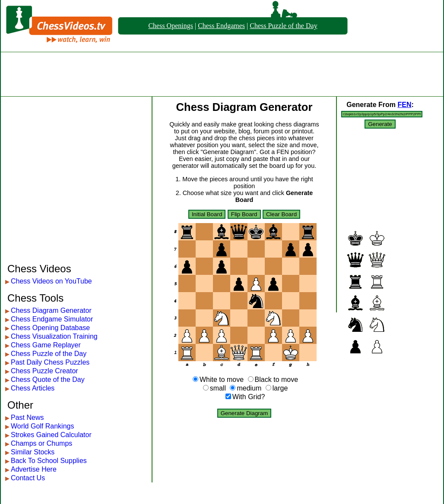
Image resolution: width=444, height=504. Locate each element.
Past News (27, 417)
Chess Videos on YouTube (51, 281)
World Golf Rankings (42, 426)
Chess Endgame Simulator (52, 319)
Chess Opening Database (50, 328)
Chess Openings (171, 26)
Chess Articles (33, 388)
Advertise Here (34, 469)
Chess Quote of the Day (48, 380)
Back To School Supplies (49, 461)
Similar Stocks (33, 452)
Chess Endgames (221, 26)
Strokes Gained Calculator (51, 435)
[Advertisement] (222, 74)
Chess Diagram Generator (51, 310)
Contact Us (28, 478)
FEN (404, 105)
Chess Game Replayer (46, 345)
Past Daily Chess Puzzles (50, 362)
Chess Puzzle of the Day (283, 26)
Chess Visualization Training (54, 336)
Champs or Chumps (41, 443)
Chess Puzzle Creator (44, 371)
